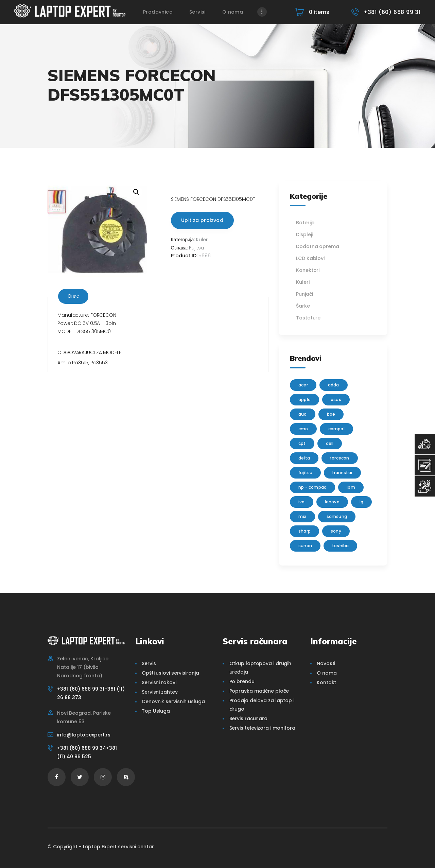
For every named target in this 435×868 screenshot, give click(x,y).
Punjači (304, 294)
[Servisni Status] (425, 486)
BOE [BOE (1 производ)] (331, 414)
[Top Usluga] (425, 444)
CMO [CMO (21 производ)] (303, 429)
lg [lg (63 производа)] (361, 502)
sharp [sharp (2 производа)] (304, 531)
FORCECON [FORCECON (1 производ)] (340, 458)
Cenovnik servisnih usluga (173, 701)
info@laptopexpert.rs (84, 735)
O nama (327, 673)
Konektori (308, 270)
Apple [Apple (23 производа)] (304, 400)
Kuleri (202, 240)
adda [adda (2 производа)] (334, 385)
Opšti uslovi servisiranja (170, 673)
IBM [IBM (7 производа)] (351, 487)
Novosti (326, 663)
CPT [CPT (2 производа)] (302, 443)
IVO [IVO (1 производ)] (302, 502)
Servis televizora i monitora (262, 728)
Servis (149, 663)
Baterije (305, 223)
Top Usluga (156, 711)
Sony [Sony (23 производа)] (336, 531)
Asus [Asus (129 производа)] (336, 400)
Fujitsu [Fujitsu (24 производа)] (305, 473)
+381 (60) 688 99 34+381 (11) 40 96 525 (87, 752)
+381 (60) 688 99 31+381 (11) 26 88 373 (91, 693)
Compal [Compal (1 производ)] (336, 429)
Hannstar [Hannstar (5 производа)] (342, 473)
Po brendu (242, 681)
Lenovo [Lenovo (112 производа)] (332, 502)
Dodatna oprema (318, 246)
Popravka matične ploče (259, 691)
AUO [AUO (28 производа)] (303, 414)
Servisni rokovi (159, 682)
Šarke (303, 306)
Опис (73, 296)
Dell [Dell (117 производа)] (330, 443)
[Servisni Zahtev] (425, 465)
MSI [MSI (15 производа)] (302, 516)
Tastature (308, 318)
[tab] (73, 297)
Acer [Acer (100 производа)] (303, 385)
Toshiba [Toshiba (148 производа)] (340, 546)
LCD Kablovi (310, 258)
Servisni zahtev (160, 692)
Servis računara (249, 718)
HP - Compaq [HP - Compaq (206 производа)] (312, 487)
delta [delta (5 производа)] (304, 458)
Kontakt (326, 682)
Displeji (304, 235)
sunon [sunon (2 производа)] (305, 546)
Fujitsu (196, 248)
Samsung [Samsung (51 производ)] (337, 516)
